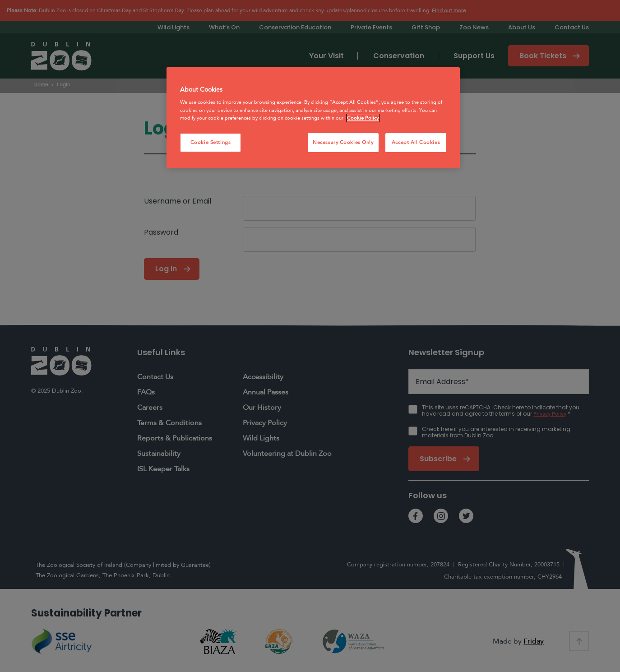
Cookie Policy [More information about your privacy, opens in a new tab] (363, 118)
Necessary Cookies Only (343, 142)
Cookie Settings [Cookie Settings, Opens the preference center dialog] (211, 142)
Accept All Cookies (416, 142)
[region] (313, 118)
